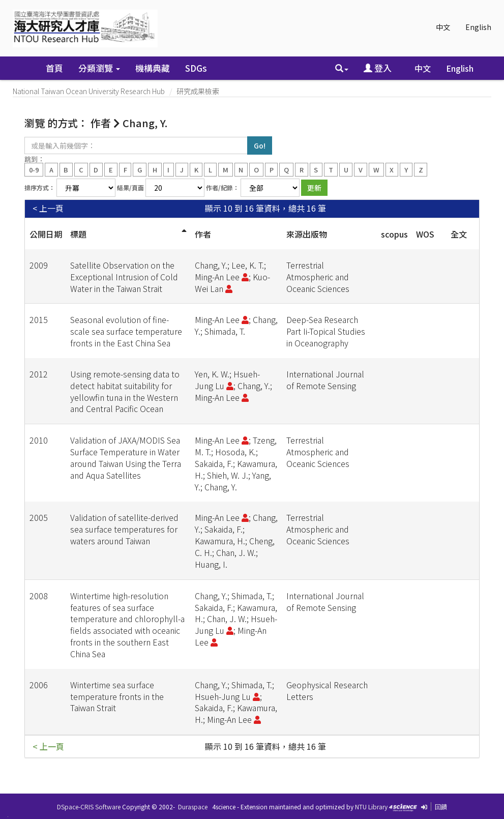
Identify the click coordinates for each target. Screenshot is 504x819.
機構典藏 (153, 68)
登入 (378, 68)
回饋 (441, 807)
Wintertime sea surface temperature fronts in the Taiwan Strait (117, 696)
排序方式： (40, 187)
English (478, 27)
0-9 (34, 169)
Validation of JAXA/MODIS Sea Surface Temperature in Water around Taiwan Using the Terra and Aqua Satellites (126, 458)
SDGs (196, 68)
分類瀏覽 (99, 68)
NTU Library (371, 807)
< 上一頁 (48, 208)
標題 (78, 234)
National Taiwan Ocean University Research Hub (89, 91)
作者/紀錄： (223, 187)
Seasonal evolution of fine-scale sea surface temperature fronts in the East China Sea (126, 331)
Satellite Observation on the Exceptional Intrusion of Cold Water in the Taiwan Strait (124, 277)
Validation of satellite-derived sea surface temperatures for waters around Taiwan (124, 529)
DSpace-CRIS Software (89, 807)
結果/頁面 (130, 187)
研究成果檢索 (198, 91)
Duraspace (193, 807)
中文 (443, 27)
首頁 (54, 68)
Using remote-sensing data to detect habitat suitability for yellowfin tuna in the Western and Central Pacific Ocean (125, 391)
